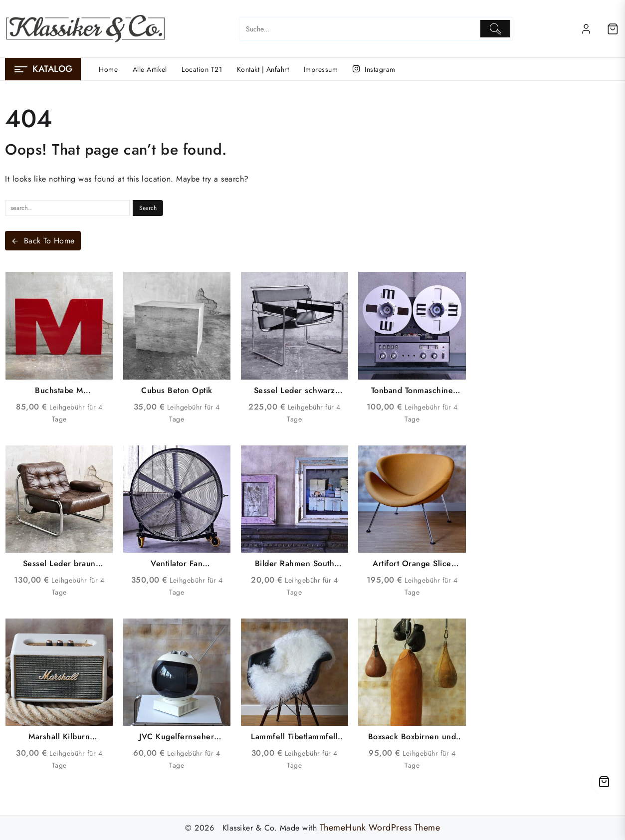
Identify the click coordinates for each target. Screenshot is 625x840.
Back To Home (43, 241)
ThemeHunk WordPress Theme (380, 828)
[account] (586, 29)
